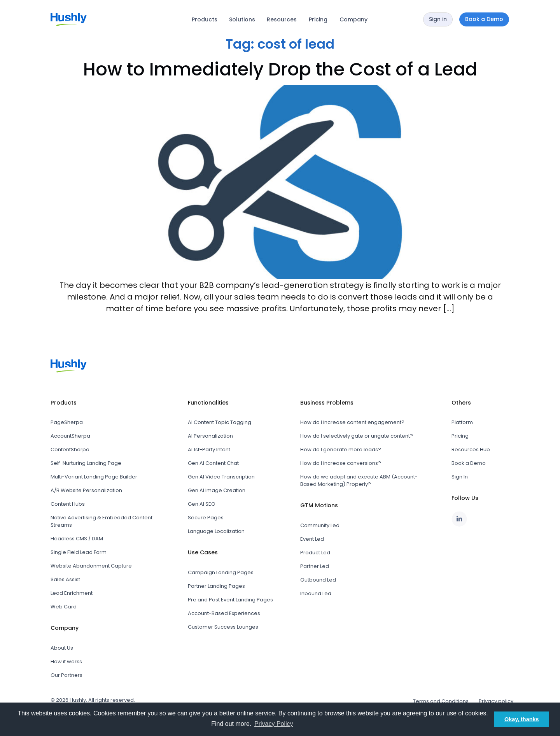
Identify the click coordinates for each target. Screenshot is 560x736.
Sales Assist (65, 579)
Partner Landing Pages (216, 586)
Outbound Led (318, 580)
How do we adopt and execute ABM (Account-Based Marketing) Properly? (359, 480)
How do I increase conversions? (341, 463)
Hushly (78, 700)
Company (353, 19)
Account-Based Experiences (224, 613)
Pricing (318, 19)
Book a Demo (469, 463)
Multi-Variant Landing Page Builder (94, 477)
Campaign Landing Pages (221, 572)
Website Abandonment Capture (91, 566)
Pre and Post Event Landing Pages (230, 600)
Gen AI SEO (202, 504)
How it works (66, 662)
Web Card (64, 607)
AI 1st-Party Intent (209, 449)
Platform (462, 422)
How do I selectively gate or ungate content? (357, 436)
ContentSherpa (70, 449)
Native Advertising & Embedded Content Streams (101, 521)
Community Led (320, 525)
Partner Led (315, 566)
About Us (62, 648)
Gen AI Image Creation (217, 490)
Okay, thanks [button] (522, 719)
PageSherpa (67, 422)
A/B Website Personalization (86, 490)
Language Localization (216, 531)
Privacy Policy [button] (274, 724)
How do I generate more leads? (341, 449)
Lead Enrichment (72, 593)
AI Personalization (210, 436)
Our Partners (66, 675)
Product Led (315, 553)
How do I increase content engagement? (352, 422)
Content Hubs (68, 504)
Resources (282, 19)
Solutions (242, 19)
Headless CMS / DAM (77, 539)
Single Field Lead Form (79, 552)
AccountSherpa (70, 436)
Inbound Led (316, 593)
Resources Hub (471, 449)
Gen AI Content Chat (213, 463)
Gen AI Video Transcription (221, 477)
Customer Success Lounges (223, 627)
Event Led (312, 539)
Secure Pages (206, 518)
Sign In (460, 477)
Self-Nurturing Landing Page (86, 463)
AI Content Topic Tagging (220, 422)
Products (205, 19)
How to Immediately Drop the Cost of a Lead (280, 69)
